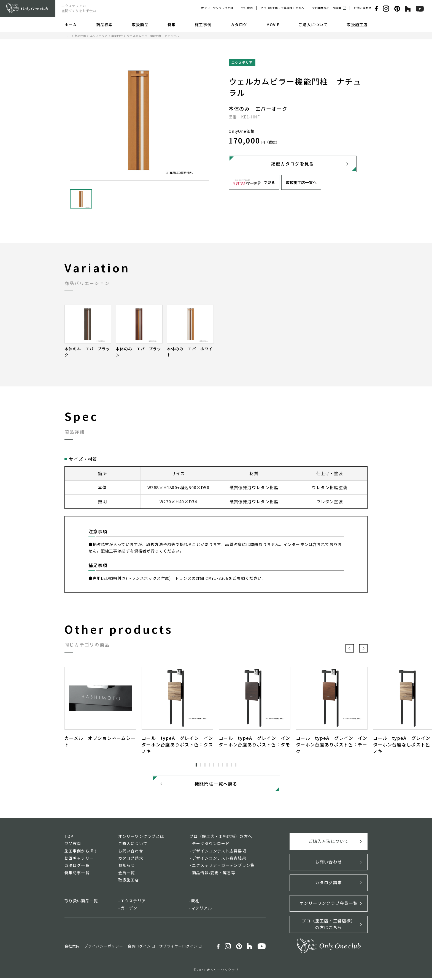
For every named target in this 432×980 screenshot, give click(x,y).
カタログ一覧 (77, 867)
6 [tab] (218, 765)
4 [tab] (209, 765)
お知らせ (126, 867)
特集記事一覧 (77, 875)
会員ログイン (139, 948)
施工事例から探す (81, 853)
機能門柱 (117, 36)
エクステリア (99, 36)
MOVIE (273, 25)
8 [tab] (227, 765)
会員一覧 (126, 875)
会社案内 (247, 8)
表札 (195, 903)
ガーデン (129, 910)
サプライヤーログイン (178, 948)
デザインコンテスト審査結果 (219, 860)
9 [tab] (231, 765)
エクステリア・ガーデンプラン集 (223, 867)
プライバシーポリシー (104, 948)
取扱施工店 (357, 25)
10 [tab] (236, 765)
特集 (172, 25)
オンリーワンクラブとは (217, 8)
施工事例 (203, 25)
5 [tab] (214, 765)
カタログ (239, 25)
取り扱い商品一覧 (81, 903)
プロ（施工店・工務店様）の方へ (282, 8)
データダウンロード (211, 846)
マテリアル (202, 910)
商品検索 (104, 25)
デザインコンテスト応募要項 (219, 853)
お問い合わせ (363, 8)
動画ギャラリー (79, 860)
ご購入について (313, 25)
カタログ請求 (131, 860)
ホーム (71, 25)
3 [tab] (205, 765)
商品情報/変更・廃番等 (214, 875)
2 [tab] (201, 765)
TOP (67, 36)
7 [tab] (223, 765)
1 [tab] (196, 765)
